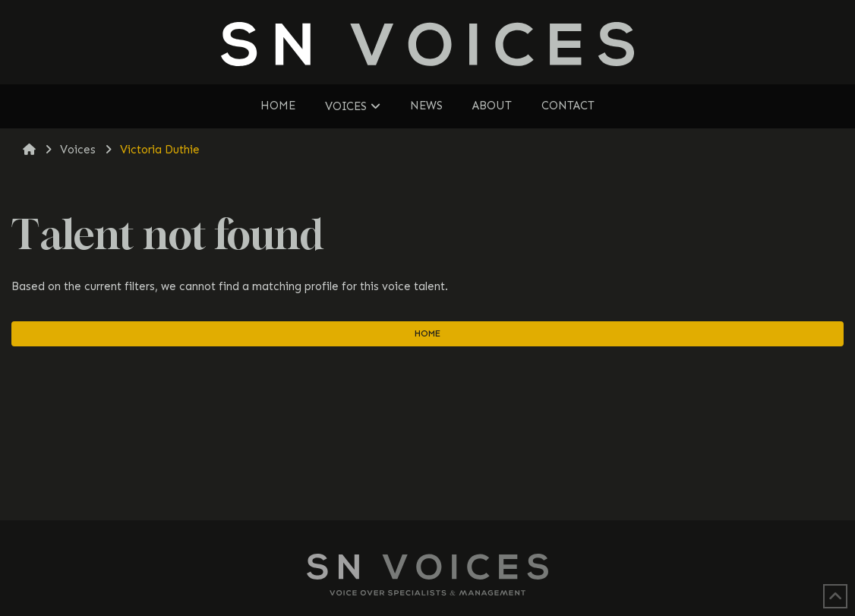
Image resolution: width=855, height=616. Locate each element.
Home (427, 333)
